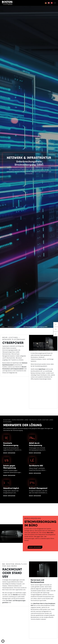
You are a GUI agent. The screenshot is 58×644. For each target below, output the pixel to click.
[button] (3, 641)
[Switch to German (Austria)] (49, 3)
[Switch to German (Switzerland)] (52, 3)
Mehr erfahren (35, 547)
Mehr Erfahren (9, 453)
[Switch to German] (46, 3)
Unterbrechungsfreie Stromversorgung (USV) (36, 327)
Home (3, 327)
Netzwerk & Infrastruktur (14, 327)
